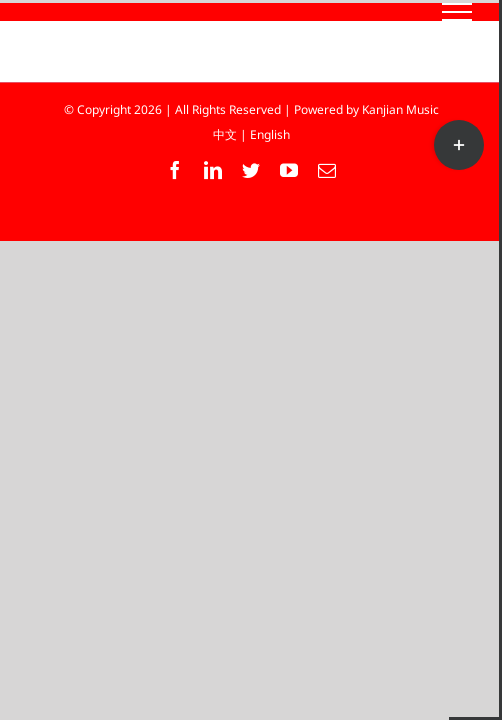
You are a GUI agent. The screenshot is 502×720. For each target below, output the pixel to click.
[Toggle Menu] (457, 12)
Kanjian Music (400, 109)
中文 (225, 134)
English (270, 134)
